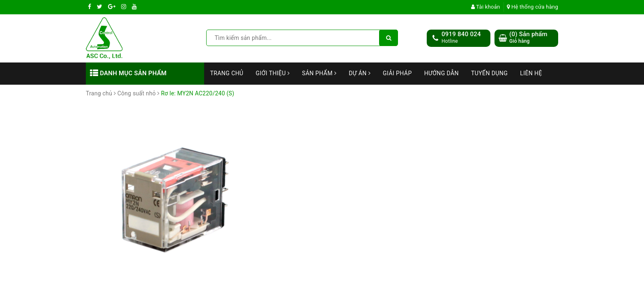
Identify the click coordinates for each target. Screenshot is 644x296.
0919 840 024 (461, 34)
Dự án (360, 73)
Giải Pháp (397, 73)
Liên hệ (531, 73)
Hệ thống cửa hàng (532, 7)
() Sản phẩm (528, 38)
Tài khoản (486, 7)
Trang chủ (227, 73)
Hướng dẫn (442, 73)
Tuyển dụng (489, 73)
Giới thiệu (273, 73)
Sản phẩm (319, 73)
